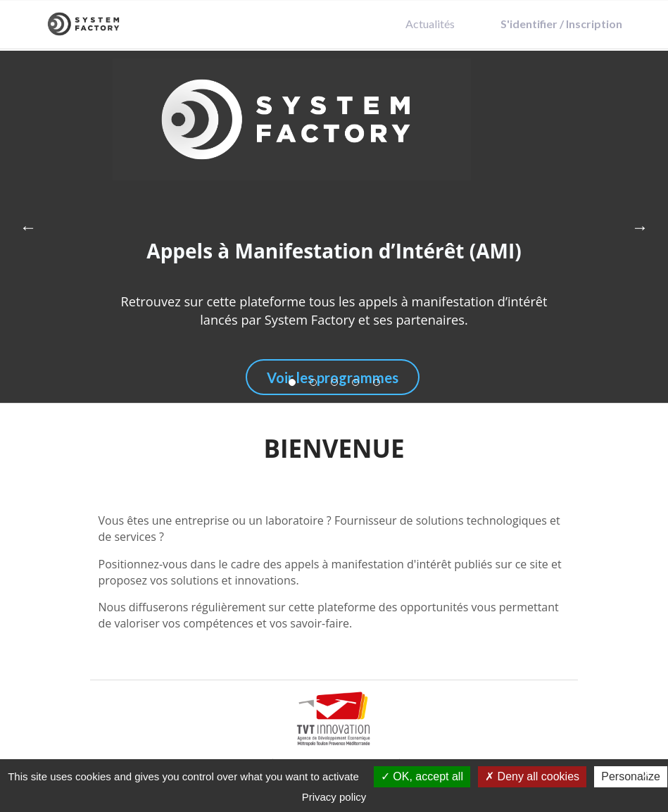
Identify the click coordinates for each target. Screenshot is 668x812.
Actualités (430, 24)
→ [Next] (640, 226)
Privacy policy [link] (334, 797)
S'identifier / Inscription (561, 24)
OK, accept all (422, 776)
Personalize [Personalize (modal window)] (631, 776)
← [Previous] (28, 226)
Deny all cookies (532, 776)
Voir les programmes (333, 377)
